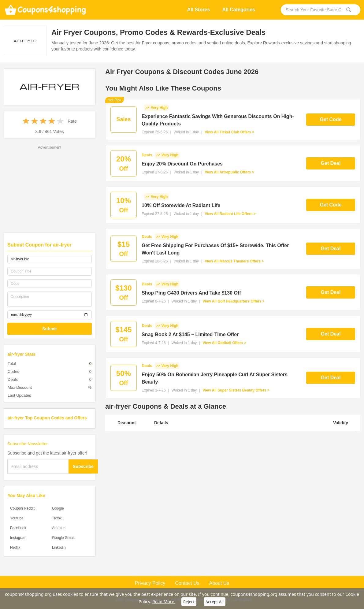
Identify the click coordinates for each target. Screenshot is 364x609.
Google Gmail (63, 538)
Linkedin (59, 548)
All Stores (199, 10)
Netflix (15, 548)
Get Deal (331, 163)
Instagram (18, 538)
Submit (49, 329)
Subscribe (83, 466)
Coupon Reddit (22, 508)
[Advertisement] (50, 189)
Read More (164, 602)
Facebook (18, 528)
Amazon (59, 528)
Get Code (331, 119)
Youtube (17, 518)
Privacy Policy (150, 583)
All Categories (239, 10)
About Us (219, 583)
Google (58, 508)
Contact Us (187, 583)
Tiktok (57, 518)
